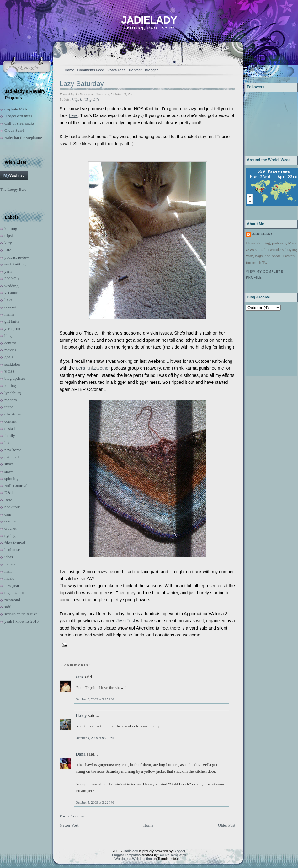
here (73, 115)
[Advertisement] (266, 343)
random (11, 400)
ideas (9, 557)
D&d (8, 493)
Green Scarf (14, 130)
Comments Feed (91, 70)
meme (9, 314)
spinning (11, 478)
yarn (8, 271)
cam (8, 514)
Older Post (227, 825)
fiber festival (15, 543)
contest (10, 343)
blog (8, 336)
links (8, 300)
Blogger (152, 70)
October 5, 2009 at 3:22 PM (95, 802)
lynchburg (13, 393)
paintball (12, 457)
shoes (9, 464)
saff (7, 607)
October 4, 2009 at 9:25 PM (95, 738)
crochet (10, 528)
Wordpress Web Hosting (133, 859)
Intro (8, 500)
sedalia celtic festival (21, 614)
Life (8, 250)
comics (10, 521)
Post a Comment (73, 816)
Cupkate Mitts (16, 109)
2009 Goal (13, 279)
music (9, 578)
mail (8, 571)
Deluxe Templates (172, 855)
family (10, 435)
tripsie (10, 236)
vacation (11, 293)
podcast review (17, 257)
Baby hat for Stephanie (23, 138)
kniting (10, 386)
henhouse (12, 550)
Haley (81, 715)
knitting (11, 229)
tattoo (9, 407)
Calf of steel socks (19, 123)
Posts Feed (117, 70)
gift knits (12, 321)
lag (7, 443)
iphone (10, 564)
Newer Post (69, 825)
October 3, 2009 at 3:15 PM (95, 699)
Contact (135, 70)
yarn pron (12, 328)
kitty (8, 243)
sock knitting (15, 264)
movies (10, 350)
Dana (81, 754)
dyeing (10, 536)
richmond (12, 600)
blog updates (15, 378)
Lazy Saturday (82, 84)
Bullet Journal (16, 486)
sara (79, 677)
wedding (11, 286)
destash (10, 429)
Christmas (13, 414)
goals (9, 357)
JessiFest (126, 621)
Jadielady (149, 20)
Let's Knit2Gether (93, 368)
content (10, 421)
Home (69, 70)
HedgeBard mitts (18, 116)
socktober (12, 364)
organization (15, 593)
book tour (12, 507)
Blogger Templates (126, 855)
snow (9, 471)
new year (12, 585)
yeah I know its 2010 (21, 621)
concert (10, 307)
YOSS (10, 371)
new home (13, 450)
